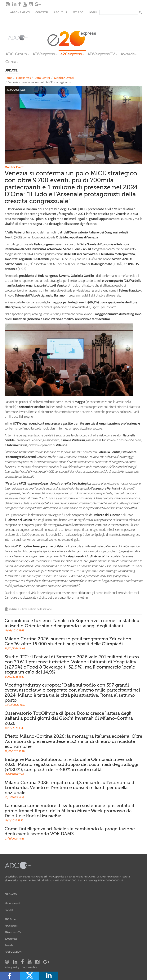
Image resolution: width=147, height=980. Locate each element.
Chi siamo (11, 894)
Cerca (12, 62)
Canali (9, 910)
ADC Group (17, 54)
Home (8, 78)
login (93, 12)
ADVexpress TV (13, 932)
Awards (129, 54)
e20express (72, 54)
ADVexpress (45, 54)
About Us (60, 12)
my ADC (78, 12)
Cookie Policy (29, 968)
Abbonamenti (20, 12)
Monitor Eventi (64, 78)
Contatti (42, 12)
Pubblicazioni (13, 952)
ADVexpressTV (102, 54)
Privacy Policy (12, 968)
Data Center (42, 78)
